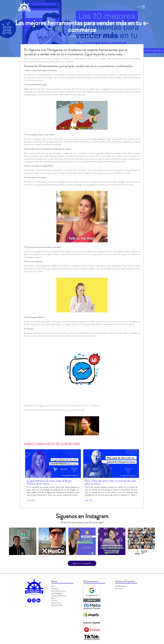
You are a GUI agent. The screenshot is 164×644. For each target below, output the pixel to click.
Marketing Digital (57, 593)
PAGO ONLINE (57, 605)
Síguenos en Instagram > (82, 563)
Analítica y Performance (59, 596)
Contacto (54, 601)
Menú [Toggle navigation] (141, 7)
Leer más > (31, 500)
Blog (53, 598)
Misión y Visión (56, 603)
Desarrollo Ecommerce (59, 591)
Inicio (53, 586)
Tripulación (55, 589)
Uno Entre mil (120, 589)
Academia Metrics (121, 586)
